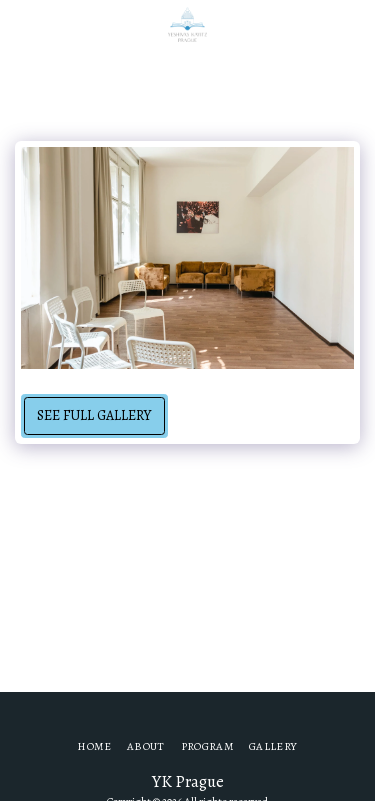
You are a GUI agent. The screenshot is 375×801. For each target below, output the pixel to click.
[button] (22, 23)
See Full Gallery (94, 415)
